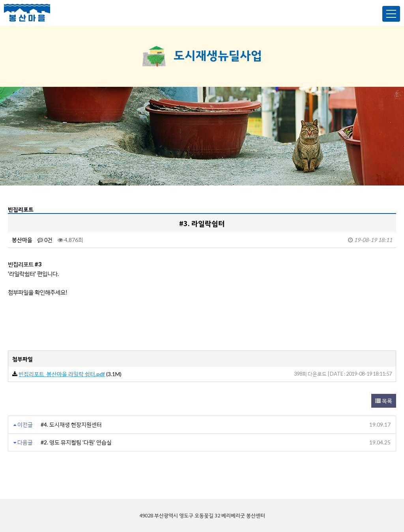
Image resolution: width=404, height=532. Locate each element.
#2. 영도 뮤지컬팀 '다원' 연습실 (76, 442)
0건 (45, 240)
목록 (384, 401)
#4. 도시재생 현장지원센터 (71, 424)
